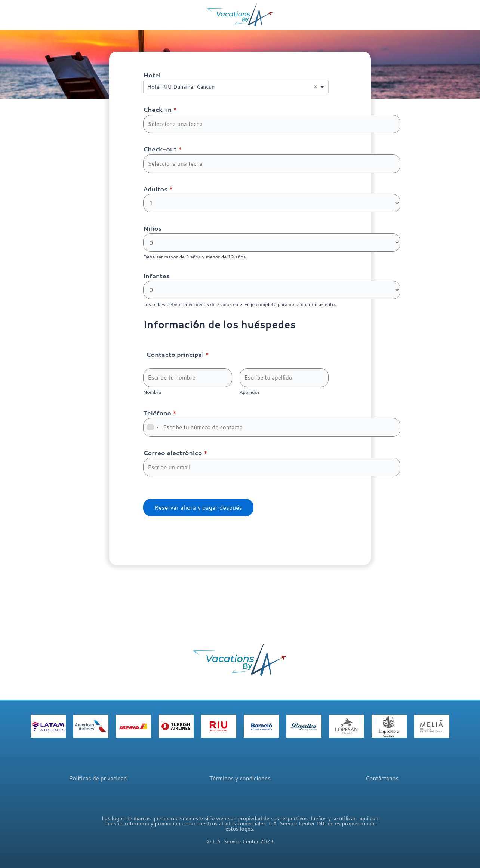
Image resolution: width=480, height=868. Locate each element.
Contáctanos (382, 779)
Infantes (156, 279)
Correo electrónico (175, 459)
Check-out (162, 150)
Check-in (160, 109)
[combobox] (236, 87)
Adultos (158, 191)
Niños (152, 231)
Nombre (152, 398)
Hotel (152, 75)
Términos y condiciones (240, 779)
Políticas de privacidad (98, 779)
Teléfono (160, 418)
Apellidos (250, 398)
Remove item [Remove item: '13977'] (316, 87)
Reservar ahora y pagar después (198, 515)
